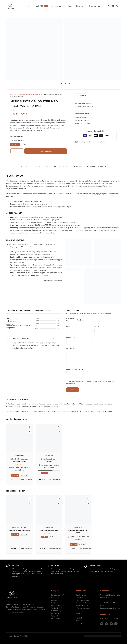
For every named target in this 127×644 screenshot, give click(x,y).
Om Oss (79, 623)
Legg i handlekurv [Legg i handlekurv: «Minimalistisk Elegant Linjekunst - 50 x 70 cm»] (55, 479)
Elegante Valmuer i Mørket (49, 531)
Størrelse (18, 140)
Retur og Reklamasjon (84, 603)
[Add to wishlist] (81, 95)
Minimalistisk (38, 94)
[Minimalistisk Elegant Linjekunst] (49, 438)
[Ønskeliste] (117, 6)
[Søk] (113, 6)
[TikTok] (116, 624)
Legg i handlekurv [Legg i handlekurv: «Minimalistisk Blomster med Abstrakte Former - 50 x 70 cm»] (26, 479)
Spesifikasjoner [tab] (42, 167)
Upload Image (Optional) (75, 369)
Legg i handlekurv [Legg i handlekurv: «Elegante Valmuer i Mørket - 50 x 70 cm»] (55, 548)
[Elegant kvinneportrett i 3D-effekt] (78, 510)
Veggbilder (18, 94)
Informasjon (81, 6)
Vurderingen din (71, 320)
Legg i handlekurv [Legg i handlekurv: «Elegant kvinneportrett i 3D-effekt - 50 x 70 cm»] (85, 548)
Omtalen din (71, 348)
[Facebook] (102, 624)
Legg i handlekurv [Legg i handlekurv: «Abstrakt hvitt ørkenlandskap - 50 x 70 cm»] (26, 548)
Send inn (72, 390)
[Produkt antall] (17, 151)
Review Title (71, 337)
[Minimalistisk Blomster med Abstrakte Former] (20, 438)
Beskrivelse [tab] (26, 167)
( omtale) (24, 110)
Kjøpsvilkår (80, 598)
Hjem (29, 6)
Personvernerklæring (83, 600)
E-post (97, 326)
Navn (69, 326)
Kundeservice (95, 6)
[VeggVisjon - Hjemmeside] (10, 6)
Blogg (70, 6)
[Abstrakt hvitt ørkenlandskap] (20, 510)
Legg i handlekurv (46, 151)
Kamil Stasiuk (18, 639)
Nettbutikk (41, 6)
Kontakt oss (86, 411)
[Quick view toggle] (30, 432)
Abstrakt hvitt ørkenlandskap (19, 531)
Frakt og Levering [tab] (61, 167)
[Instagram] (107, 624)
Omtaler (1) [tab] (77, 167)
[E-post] (111, 624)
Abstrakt (24, 527)
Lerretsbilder (58, 6)
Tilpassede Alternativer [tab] (96, 167)
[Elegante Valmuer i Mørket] (49, 510)
